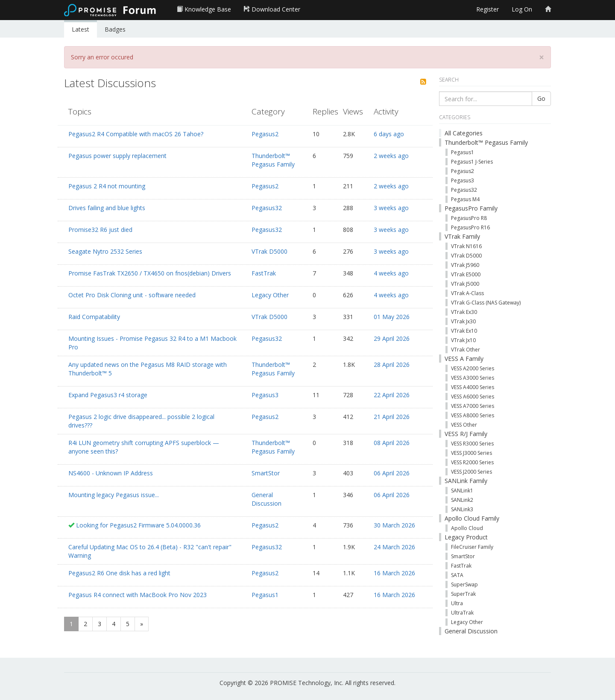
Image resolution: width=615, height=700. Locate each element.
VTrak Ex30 (464, 312)
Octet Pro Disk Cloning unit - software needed (132, 295)
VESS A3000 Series (473, 378)
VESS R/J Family (466, 434)
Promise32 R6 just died (100, 230)
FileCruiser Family (472, 547)
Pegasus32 (267, 208)
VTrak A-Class (467, 293)
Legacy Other (270, 295)
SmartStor (266, 473)
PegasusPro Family (471, 208)
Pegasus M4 (465, 199)
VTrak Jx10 (463, 340)
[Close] (542, 57)
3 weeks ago (391, 208)
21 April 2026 (392, 417)
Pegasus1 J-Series (472, 162)
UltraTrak (462, 613)
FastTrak (264, 273)
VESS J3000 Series (471, 453)
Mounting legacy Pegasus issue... (114, 495)
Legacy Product (466, 537)
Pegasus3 (265, 395)
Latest (81, 29)
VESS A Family (464, 359)
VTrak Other (466, 350)
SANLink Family (466, 481)
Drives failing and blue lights (107, 208)
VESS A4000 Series (473, 387)
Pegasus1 (265, 595)
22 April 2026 (392, 395)
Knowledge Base (204, 9)
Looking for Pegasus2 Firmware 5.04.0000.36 (138, 525)
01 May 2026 (392, 317)
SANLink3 (462, 509)
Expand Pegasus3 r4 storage (108, 395)
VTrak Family (462, 236)
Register (488, 9)
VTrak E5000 (466, 274)
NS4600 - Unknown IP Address (111, 473)
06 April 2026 (392, 473)
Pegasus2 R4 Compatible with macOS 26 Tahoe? (136, 134)
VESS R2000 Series (472, 462)
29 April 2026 (392, 338)
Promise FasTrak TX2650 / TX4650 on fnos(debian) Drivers (150, 273)
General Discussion (266, 499)
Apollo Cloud (467, 528)
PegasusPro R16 (470, 227)
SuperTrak (463, 594)
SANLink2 (462, 500)
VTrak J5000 (465, 284)
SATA (457, 575)
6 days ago (389, 134)
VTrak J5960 (465, 265)
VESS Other (464, 425)
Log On (522, 9)
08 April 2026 (392, 443)
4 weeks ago (391, 273)
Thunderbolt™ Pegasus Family (273, 160)
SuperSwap (464, 584)
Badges (115, 29)
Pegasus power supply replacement (117, 156)
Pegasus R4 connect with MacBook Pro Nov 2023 (138, 595)
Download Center (272, 9)
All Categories (464, 133)
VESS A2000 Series (473, 368)
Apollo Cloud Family (472, 518)
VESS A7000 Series (473, 406)
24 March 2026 (394, 547)
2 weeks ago (391, 156)
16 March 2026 (394, 573)
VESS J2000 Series (471, 472)
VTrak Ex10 (464, 331)
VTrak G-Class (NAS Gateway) (486, 303)
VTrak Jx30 (463, 321)
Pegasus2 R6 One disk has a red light (119, 573)
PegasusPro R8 (469, 218)
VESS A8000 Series (473, 415)
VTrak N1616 (466, 246)
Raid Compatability (94, 317)
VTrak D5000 (269, 251)
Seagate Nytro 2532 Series (105, 251)
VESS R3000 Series (472, 444)
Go (541, 98)
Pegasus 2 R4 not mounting (107, 186)
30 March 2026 (394, 525)
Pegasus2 (265, 134)
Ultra (457, 603)
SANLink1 (462, 491)
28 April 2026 (392, 365)
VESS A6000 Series (473, 397)
